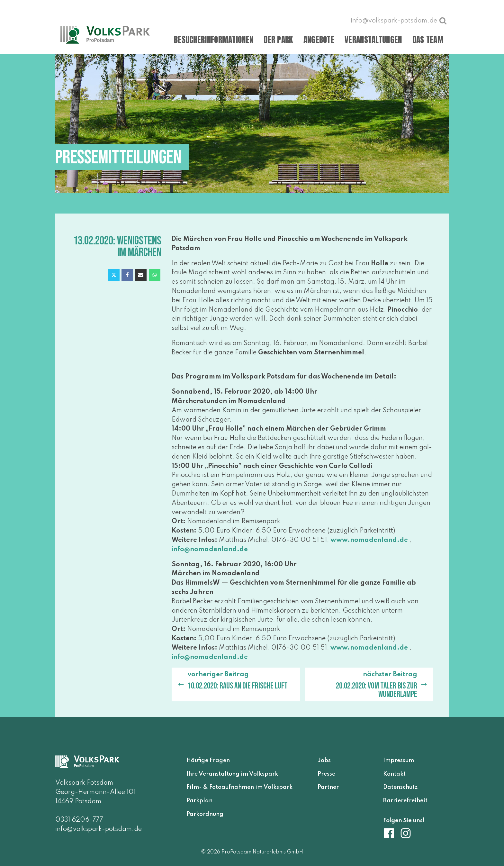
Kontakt (394, 774)
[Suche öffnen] (443, 21)
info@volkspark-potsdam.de (99, 829)
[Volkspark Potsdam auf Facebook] (392, 833)
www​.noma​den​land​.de (369, 540)
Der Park (278, 40)
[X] (114, 275)
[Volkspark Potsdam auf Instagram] (406, 833)
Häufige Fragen (208, 761)
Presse (326, 774)
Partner (328, 787)
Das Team (428, 40)
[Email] (141, 275)
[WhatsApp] (155, 275)
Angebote (319, 40)
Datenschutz (400, 787)
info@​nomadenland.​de (210, 550)
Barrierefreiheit (405, 801)
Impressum (399, 761)
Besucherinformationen (214, 40)
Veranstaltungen (373, 40)
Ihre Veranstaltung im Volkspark (232, 774)
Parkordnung (205, 814)
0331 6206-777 (79, 820)
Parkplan (199, 801)
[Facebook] (127, 275)
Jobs (324, 761)
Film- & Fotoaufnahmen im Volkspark (239, 787)
